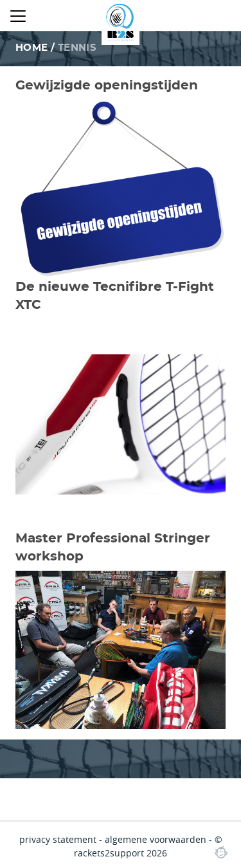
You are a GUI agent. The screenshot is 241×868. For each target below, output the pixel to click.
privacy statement (58, 839)
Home (32, 48)
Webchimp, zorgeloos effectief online (221, 852)
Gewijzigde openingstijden (107, 86)
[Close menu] (18, 16)
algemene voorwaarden (156, 839)
